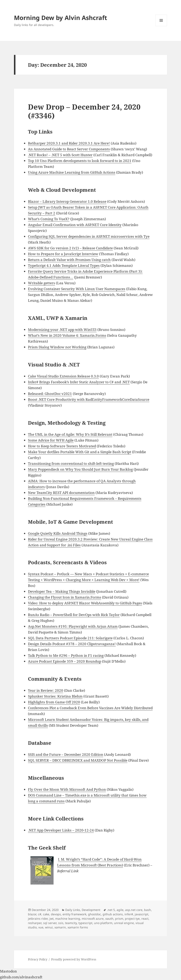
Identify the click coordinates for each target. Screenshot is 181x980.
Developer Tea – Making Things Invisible (62, 591)
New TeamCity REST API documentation (61, 493)
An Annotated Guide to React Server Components (69, 149)
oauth (109, 919)
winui (49, 927)
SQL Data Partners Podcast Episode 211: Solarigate (70, 638)
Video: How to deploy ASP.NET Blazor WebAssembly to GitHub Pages (85, 603)
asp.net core (134, 910)
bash (148, 910)
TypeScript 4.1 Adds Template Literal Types (64, 265)
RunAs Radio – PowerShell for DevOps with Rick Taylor (74, 615)
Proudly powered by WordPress (74, 959)
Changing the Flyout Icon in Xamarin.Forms (65, 597)
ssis (61, 923)
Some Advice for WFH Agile (51, 440)
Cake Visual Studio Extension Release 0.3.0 (63, 376)
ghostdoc (94, 914)
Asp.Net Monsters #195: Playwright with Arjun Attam (73, 626)
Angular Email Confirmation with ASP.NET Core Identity (75, 225)
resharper (35, 923)
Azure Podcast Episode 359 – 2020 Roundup (65, 661)
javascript (141, 914)
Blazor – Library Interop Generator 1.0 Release (67, 201)
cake (46, 914)
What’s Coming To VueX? (49, 219)
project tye (132, 919)
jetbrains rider (38, 919)
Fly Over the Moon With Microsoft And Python (67, 789)
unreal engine (124, 923)
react (145, 919)
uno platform (103, 923)
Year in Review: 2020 (46, 690)
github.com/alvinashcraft (21, 977)
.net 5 (111, 910)
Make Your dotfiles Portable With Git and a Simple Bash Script (80, 452)
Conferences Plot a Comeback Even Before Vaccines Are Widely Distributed (90, 708)
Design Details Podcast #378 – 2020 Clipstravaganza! (72, 644)
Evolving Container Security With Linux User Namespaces (77, 289)
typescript (85, 923)
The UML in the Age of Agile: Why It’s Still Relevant (70, 434)
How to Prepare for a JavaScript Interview (63, 254)
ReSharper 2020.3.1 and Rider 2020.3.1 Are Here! (69, 143)
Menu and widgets (161, 26)
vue (41, 927)
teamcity (71, 923)
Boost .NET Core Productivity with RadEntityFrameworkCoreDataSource (89, 399)
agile (120, 910)
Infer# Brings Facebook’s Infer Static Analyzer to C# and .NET (79, 382)
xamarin (60, 927)
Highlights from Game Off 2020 (54, 702)
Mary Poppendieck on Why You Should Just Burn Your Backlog (80, 469)
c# (40, 914)
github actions (113, 914)
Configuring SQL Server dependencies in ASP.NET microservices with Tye (89, 236)
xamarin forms (78, 927)
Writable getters (41, 283)
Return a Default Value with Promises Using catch (69, 260)
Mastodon (8, 971)
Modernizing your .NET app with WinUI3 (62, 330)
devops (56, 914)
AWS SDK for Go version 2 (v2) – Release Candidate (70, 248)
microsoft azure (93, 919)
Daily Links (73, 910)
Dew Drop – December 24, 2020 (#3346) (84, 111)
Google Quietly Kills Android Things (58, 533)
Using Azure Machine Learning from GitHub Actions (72, 172)
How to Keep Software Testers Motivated (62, 446)
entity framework (74, 914)
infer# (129, 914)
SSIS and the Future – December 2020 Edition (66, 754)
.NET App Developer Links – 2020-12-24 (61, 830)
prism (119, 919)
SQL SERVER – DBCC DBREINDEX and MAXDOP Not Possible (78, 760)
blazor (32, 914)
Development (91, 910)
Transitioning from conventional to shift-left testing (71, 463)
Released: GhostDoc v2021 (50, 394)
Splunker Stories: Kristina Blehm (55, 696)
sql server (50, 923)
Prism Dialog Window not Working (57, 347)
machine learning (68, 919)
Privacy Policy (38, 959)
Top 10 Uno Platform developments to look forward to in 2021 (80, 161)
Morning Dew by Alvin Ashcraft (61, 18)
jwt (52, 919)
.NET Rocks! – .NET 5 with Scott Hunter (60, 155)
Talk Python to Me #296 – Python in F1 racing (66, 655)
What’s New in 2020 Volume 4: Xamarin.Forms (67, 335)
